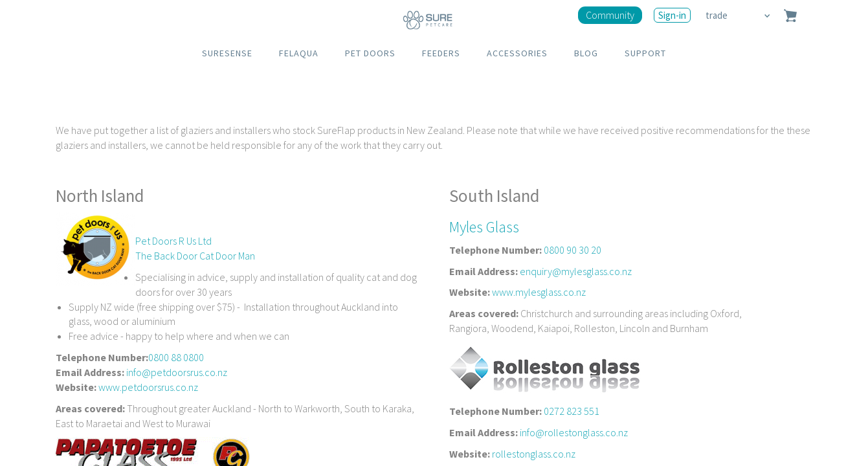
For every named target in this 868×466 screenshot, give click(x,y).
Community (610, 15)
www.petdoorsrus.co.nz (148, 387)
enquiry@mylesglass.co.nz (576, 271)
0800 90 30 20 (573, 250)
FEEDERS (441, 53)
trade (718, 15)
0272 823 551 (572, 411)
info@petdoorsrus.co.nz (177, 372)
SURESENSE (227, 53)
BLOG (586, 53)
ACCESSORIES (517, 53)
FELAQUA (299, 53)
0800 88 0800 (176, 357)
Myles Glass (484, 227)
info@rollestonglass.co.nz (574, 432)
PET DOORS (370, 53)
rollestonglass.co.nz (534, 454)
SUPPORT (645, 53)
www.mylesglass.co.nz (539, 292)
